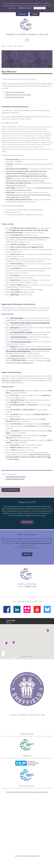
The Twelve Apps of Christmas (20, 342)
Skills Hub (14, 346)
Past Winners (18, 46)
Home (3, 46)
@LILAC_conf (31, 586)
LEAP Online (14, 328)
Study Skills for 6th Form (19, 337)
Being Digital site (24, 351)
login (35, 14)
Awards (10, 46)
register (22, 14)
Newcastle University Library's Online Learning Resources (30, 323)
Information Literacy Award (15, 92)
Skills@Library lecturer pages (16, 358)
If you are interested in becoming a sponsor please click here (27, 792)
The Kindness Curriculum (37, 174)
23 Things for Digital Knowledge (21, 332)
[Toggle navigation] (27, 40)
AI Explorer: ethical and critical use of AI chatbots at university (29, 189)
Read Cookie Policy (40, 8)
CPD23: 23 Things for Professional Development (28, 362)
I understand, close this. (25, 8)
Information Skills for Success (16, 185)
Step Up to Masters (17, 318)
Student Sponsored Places (15, 97)
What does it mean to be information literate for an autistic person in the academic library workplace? (28, 196)
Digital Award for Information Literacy (18, 95)
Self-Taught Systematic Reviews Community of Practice (25, 181)
